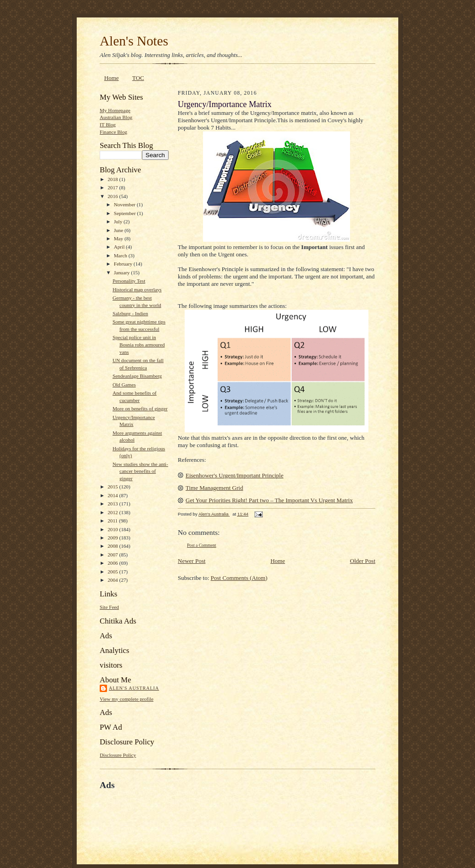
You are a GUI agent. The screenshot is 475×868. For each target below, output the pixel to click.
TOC (138, 78)
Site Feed (109, 607)
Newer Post (192, 561)
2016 (113, 196)
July (119, 221)
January (123, 272)
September (126, 213)
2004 (113, 580)
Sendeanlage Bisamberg (137, 376)
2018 (113, 179)
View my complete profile (127, 699)
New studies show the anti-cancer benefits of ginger (140, 471)
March (121, 255)
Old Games (124, 385)
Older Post (363, 561)
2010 (113, 529)
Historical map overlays (137, 289)
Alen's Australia (134, 688)
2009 (113, 538)
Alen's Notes (134, 41)
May (119, 238)
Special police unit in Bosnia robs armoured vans (139, 344)
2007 (113, 555)
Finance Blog (113, 132)
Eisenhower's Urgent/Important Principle (235, 475)
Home (112, 78)
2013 (113, 504)
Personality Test (129, 281)
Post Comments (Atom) (239, 578)
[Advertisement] (207, 811)
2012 (113, 512)
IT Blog (108, 125)
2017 (113, 187)
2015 (113, 487)
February (124, 264)
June (119, 230)
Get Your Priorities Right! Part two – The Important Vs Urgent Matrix (269, 500)
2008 (113, 546)
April (120, 247)
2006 (113, 563)
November (125, 204)
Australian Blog (116, 117)
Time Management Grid (214, 488)
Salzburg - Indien (130, 313)
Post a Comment (202, 545)
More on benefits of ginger (140, 408)
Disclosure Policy (118, 755)
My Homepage (115, 110)
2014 (113, 495)
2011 (113, 521)
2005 (113, 572)
